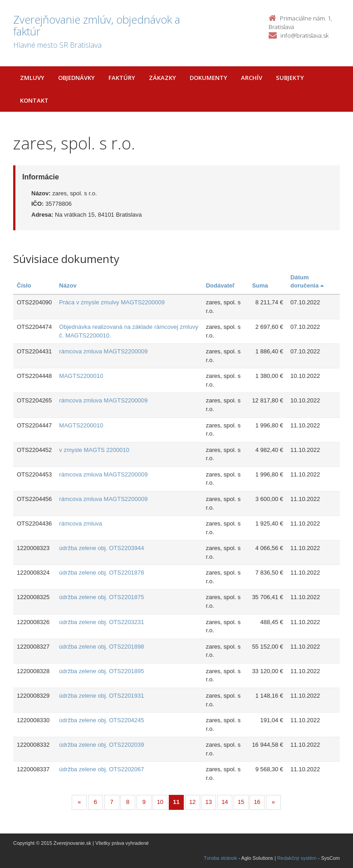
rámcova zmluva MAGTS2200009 (103, 351)
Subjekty (290, 78)
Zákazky (162, 78)
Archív (252, 78)
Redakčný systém (297, 858)
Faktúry (122, 78)
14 (225, 802)
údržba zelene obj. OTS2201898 (101, 647)
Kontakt (34, 100)
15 (241, 802)
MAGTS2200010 (81, 376)
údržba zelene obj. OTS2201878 (101, 573)
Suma (260, 285)
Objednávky (76, 78)
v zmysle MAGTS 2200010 (94, 450)
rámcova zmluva (81, 523)
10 (160, 802)
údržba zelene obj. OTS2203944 (101, 548)
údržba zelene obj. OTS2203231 (101, 622)
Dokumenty (208, 78)
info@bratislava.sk (304, 35)
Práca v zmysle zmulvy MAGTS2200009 (112, 302)
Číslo (24, 285)
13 (209, 802)
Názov (68, 285)
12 (192, 802)
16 (257, 802)
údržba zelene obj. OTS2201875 (101, 597)
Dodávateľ (221, 285)
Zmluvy (32, 78)
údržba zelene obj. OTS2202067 (101, 769)
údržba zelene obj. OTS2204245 (101, 720)
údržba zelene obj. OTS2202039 (101, 745)
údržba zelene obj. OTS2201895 (101, 671)
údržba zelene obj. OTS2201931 (101, 696)
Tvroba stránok (220, 858)
